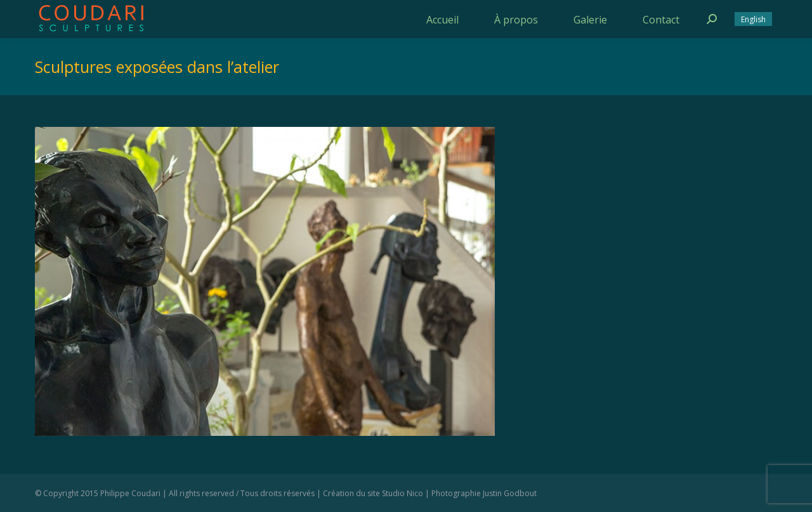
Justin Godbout (510, 493)
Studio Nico (403, 493)
